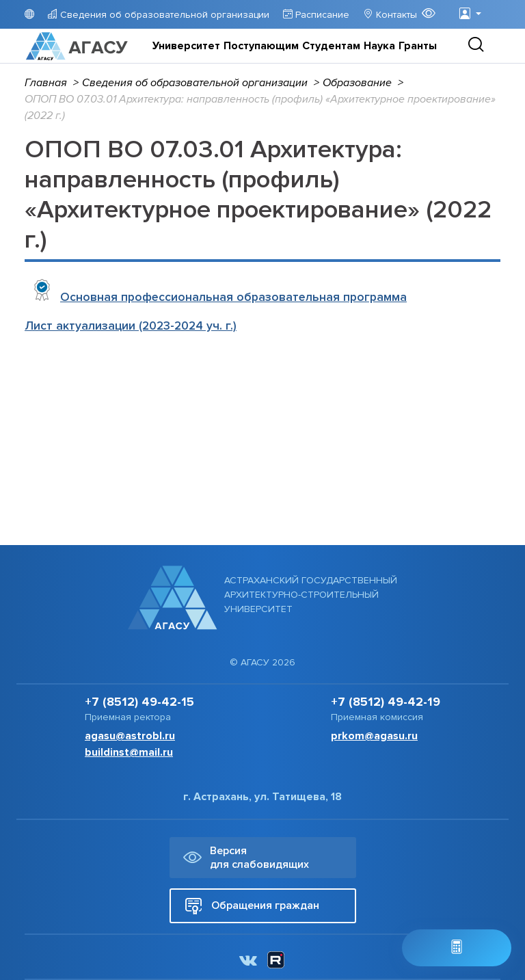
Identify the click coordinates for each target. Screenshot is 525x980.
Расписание (321, 15)
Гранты (418, 46)
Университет (186, 46)
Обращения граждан (252, 906)
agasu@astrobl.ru (130, 736)
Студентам (331, 46)
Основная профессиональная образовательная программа (233, 297)
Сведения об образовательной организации (163, 15)
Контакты (395, 15)
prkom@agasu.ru (374, 736)
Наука (379, 46)
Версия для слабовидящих (246, 858)
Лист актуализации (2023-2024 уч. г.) (131, 326)
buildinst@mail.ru (129, 752)
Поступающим (261, 46)
